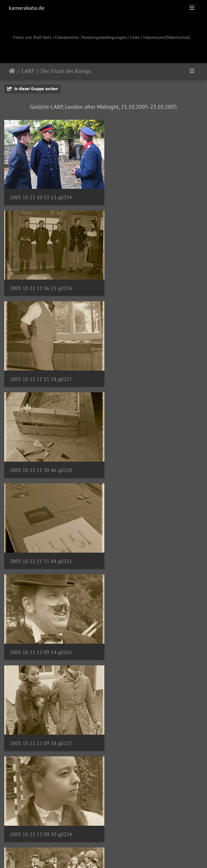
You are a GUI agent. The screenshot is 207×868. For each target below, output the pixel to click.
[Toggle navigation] (192, 8)
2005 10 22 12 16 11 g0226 (144, 543)
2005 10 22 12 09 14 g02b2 (144, 369)
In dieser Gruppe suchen (32, 89)
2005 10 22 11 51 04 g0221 (41, 369)
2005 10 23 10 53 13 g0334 (41, 194)
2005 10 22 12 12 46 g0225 (41, 543)
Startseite (12, 71)
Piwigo (115, 856)
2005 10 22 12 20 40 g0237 (41, 806)
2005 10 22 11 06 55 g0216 (144, 194)
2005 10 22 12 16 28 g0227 (41, 631)
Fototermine (67, 37)
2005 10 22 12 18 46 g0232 (144, 718)
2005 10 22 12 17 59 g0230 (41, 718)
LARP (28, 71)
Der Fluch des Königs (66, 71)
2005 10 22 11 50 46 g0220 (144, 281)
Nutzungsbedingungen (104, 37)
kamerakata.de (27, 8)
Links (135, 37)
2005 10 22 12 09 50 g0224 (144, 456)
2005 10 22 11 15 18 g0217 (41, 281)
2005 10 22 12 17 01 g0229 (144, 631)
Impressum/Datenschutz (167, 37)
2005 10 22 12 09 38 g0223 (41, 456)
